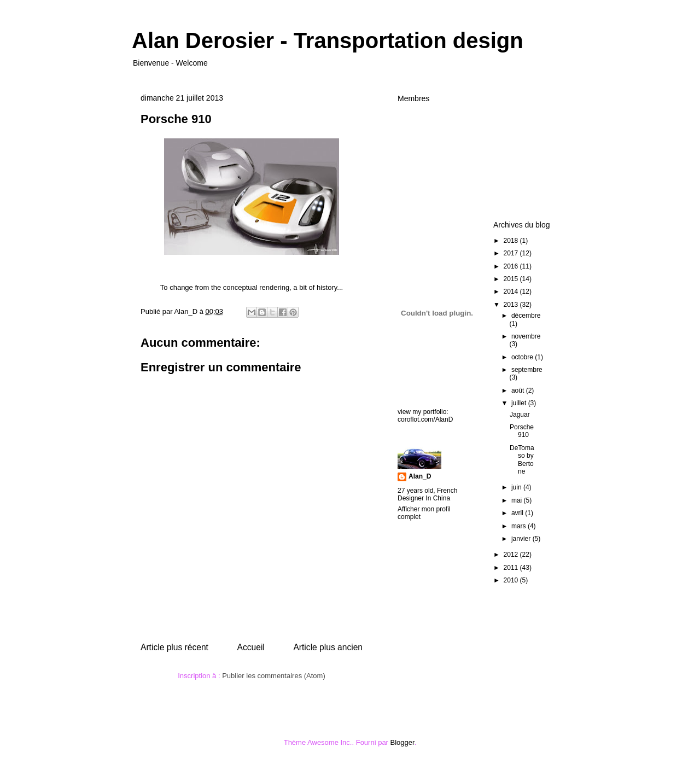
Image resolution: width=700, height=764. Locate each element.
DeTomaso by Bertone (522, 460)
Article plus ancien (328, 647)
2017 (512, 253)
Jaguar (520, 415)
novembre (526, 336)
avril (518, 513)
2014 (512, 291)
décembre (526, 316)
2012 (512, 555)
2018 (512, 241)
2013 (512, 305)
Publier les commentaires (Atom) (274, 676)
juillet (520, 403)
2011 (512, 568)
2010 (512, 580)
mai (518, 500)
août (519, 390)
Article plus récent (174, 647)
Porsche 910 (522, 431)
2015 (512, 279)
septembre (527, 370)
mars (520, 526)
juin (517, 487)
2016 (512, 266)
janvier (522, 539)
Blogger (402, 742)
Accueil (251, 647)
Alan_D (420, 476)
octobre (523, 357)
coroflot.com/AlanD (425, 419)
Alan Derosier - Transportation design (328, 40)
